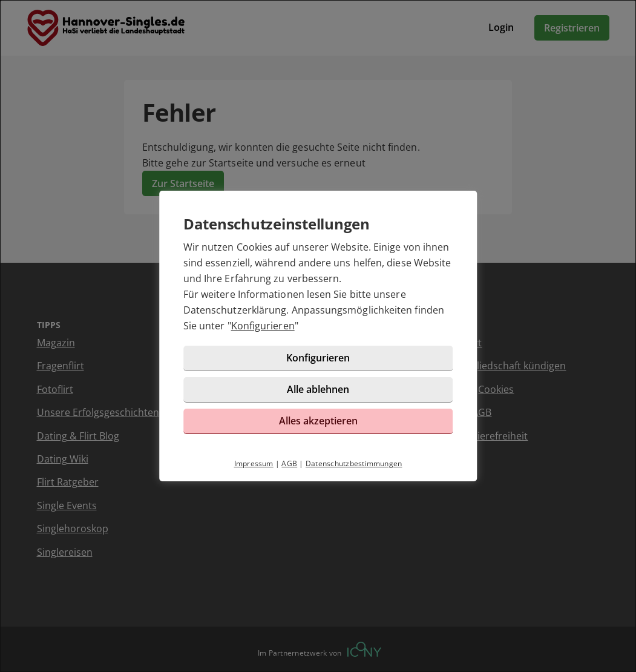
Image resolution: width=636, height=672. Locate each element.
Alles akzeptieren (318, 421)
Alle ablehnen (318, 389)
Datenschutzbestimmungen (354, 463)
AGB (289, 463)
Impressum (254, 463)
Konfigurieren (263, 326)
